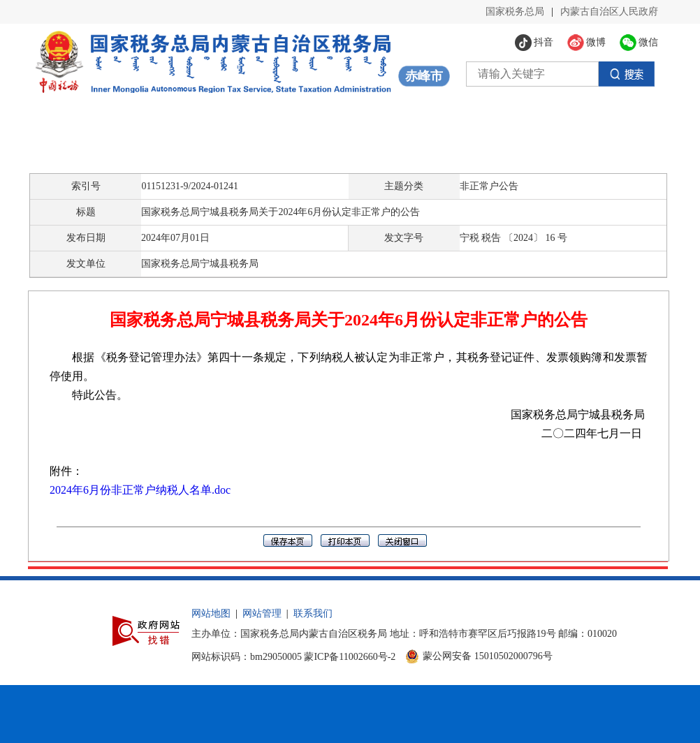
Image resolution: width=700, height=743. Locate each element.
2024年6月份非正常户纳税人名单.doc (140, 490)
